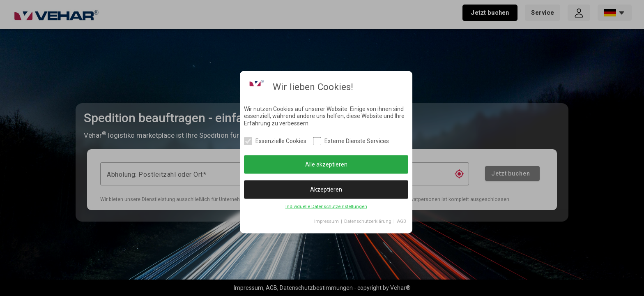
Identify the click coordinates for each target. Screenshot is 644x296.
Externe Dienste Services (357, 141)
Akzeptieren (326, 190)
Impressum (327, 222)
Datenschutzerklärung (368, 222)
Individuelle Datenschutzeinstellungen (326, 207)
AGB (401, 222)
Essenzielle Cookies (281, 141)
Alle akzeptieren (326, 164)
